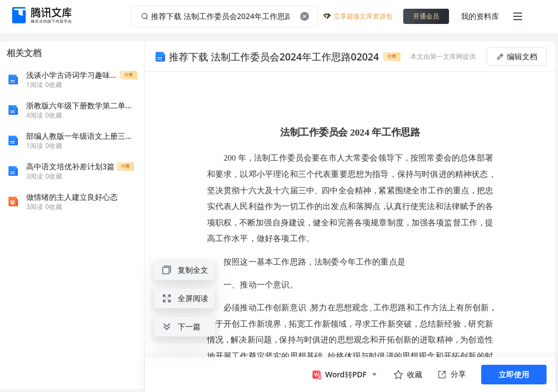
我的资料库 (480, 16)
